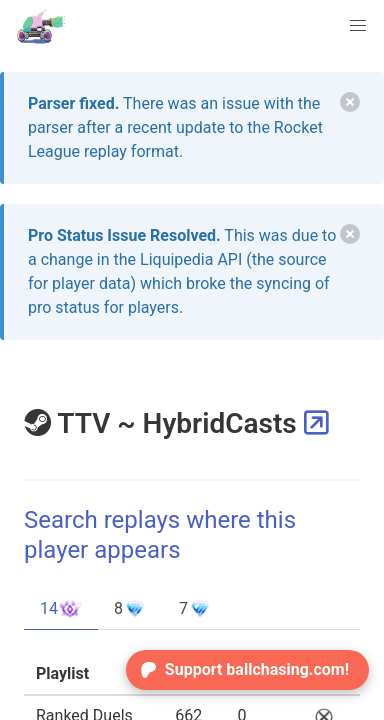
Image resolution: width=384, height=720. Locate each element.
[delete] (350, 102)
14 (61, 609)
